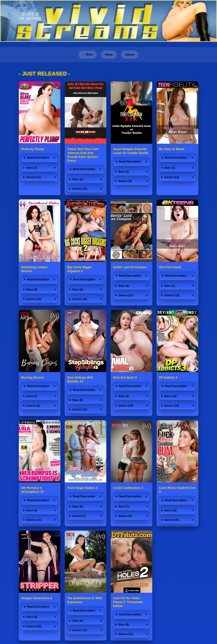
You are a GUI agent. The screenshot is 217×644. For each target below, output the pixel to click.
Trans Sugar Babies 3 (82, 488)
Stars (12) (170, 396)
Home (109, 55)
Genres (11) (34, 177)
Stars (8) (32, 290)
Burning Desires (33, 377)
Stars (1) (170, 168)
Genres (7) (79, 516)
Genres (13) (172, 177)
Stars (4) (32, 510)
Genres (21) (80, 189)
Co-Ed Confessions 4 (128, 488)
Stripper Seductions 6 (37, 598)
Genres (130, 55)
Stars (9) (124, 396)
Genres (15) (172, 406)
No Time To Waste (172, 149)
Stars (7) (32, 168)
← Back (88, 55)
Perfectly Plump (32, 149)
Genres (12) (34, 299)
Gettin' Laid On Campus (130, 267)
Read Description (38, 158)
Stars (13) (170, 510)
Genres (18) (126, 406)
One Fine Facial (170, 267)
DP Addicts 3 (168, 377)
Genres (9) (125, 181)
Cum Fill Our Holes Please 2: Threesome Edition (128, 602)
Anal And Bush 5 (125, 377)
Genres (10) (80, 299)
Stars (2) (78, 179)
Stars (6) (78, 621)
